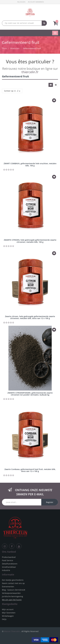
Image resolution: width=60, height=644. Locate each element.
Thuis (4, 48)
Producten (15, 48)
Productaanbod (9, 557)
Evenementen (8, 587)
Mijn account (8, 609)
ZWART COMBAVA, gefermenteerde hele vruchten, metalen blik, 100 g (30, 164)
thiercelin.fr (30, 72)
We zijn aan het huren (12, 600)
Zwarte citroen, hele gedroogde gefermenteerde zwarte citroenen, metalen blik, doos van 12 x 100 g (30, 317)
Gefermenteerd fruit (32, 48)
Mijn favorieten (9, 613)
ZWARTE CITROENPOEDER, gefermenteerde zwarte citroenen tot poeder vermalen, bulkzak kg (30, 394)
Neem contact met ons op (13, 583)
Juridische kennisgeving (12, 596)
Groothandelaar (9, 567)
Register (50, 502)
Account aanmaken (36, 2)
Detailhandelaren (10, 564)
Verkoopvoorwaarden (11, 593)
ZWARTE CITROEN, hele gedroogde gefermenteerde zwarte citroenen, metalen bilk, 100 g (30, 241)
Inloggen (21, 2)
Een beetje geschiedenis (13, 580)
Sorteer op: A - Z (12, 91)
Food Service (8, 560)
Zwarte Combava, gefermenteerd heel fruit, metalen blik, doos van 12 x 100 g (30, 470)
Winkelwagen (8, 616)
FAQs (4, 619)
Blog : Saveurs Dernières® (14, 590)
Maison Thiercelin (12, 631)
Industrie (6, 570)
